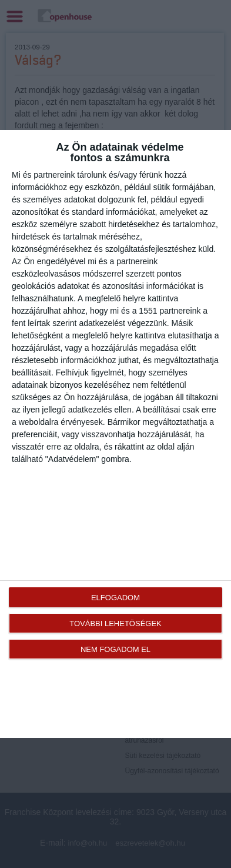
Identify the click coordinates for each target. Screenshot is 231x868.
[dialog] (115, 434)
